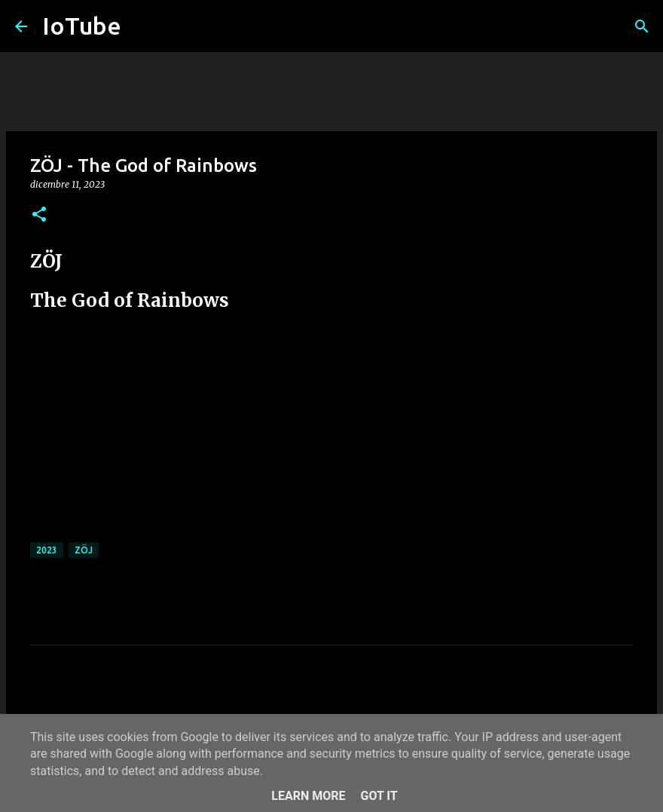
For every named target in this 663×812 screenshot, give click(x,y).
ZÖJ (84, 550)
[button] (39, 215)
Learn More (308, 796)
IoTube (82, 26)
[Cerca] (642, 26)
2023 (47, 550)
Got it (379, 796)
